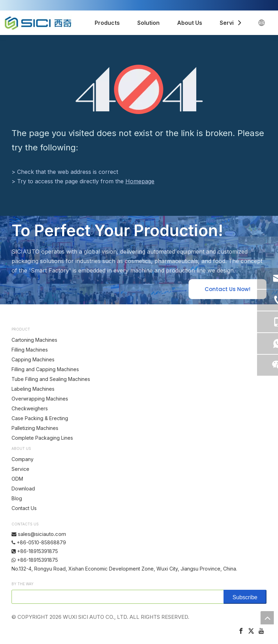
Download (23, 489)
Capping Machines (33, 359)
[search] (116, 597)
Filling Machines (30, 350)
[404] (139, 89)
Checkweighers (30, 408)
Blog (17, 498)
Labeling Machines (33, 389)
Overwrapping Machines (40, 399)
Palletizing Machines (35, 428)
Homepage (140, 181)
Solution (148, 23)
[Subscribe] (245, 597)
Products (107, 23)
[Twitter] (251, 631)
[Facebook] (241, 631)
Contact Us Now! (228, 289)
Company (23, 459)
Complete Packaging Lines (42, 438)
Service (230, 23)
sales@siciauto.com (42, 534)
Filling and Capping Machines (45, 369)
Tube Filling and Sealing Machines (51, 379)
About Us (190, 23)
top (267, 618)
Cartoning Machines (34, 340)
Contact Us (24, 508)
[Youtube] (261, 631)
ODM (17, 479)
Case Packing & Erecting (40, 418)
